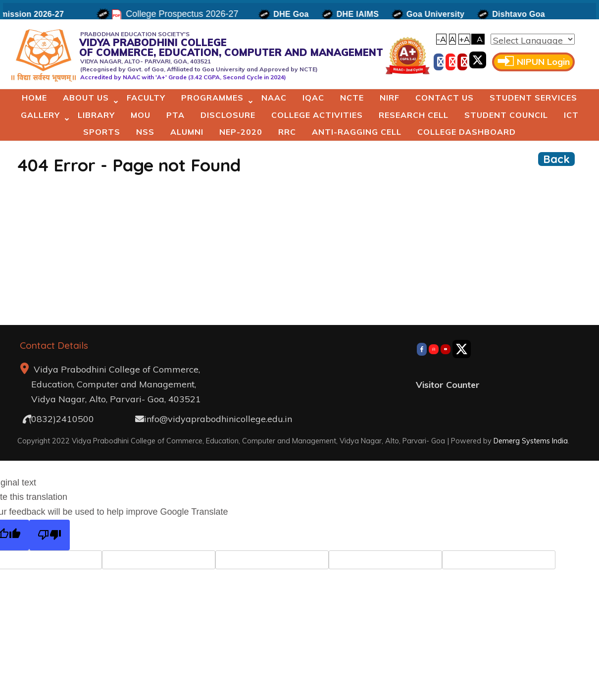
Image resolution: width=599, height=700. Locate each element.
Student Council (506, 115)
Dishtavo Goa (522, 14)
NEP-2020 (241, 132)
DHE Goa (294, 14)
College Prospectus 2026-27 (185, 14)
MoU (141, 115)
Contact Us (445, 98)
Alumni (187, 132)
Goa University (439, 14)
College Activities (317, 115)
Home (34, 98)
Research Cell (414, 115)
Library (96, 115)
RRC (287, 132)
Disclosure (228, 115)
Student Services (533, 98)
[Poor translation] (50, 535)
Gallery (40, 115)
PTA (175, 115)
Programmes (212, 98)
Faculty (146, 98)
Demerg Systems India (531, 441)
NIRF (390, 98)
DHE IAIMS (361, 14)
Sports (102, 132)
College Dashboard (467, 132)
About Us (86, 98)
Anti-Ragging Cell (357, 132)
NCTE (352, 98)
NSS (145, 132)
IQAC (313, 98)
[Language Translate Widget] (533, 39)
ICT (571, 115)
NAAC (274, 98)
